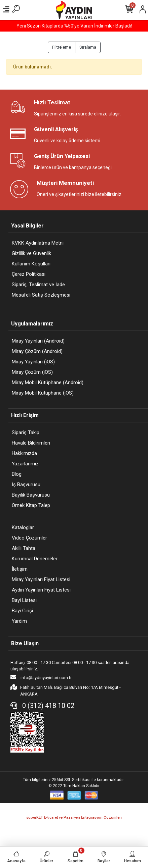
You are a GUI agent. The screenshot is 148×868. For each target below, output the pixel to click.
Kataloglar (23, 527)
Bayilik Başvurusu (31, 495)
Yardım (19, 621)
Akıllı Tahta (24, 548)
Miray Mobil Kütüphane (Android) (48, 382)
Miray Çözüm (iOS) (32, 372)
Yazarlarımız (25, 464)
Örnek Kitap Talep (31, 505)
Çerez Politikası (29, 274)
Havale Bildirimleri (31, 443)
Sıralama (88, 47)
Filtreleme (62, 47)
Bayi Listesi (24, 600)
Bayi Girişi (22, 611)
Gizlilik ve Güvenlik (31, 253)
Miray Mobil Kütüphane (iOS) (43, 393)
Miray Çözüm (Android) (37, 351)
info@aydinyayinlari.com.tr (41, 677)
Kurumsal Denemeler (35, 559)
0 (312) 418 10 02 (42, 706)
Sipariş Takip (26, 432)
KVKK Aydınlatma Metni (38, 243)
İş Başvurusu (26, 484)
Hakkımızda (24, 453)
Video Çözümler (29, 538)
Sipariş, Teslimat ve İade (38, 285)
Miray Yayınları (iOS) (33, 362)
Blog (17, 474)
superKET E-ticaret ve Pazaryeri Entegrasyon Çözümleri (74, 818)
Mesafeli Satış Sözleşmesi (41, 295)
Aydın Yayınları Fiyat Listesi (41, 590)
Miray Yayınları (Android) (38, 341)
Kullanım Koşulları (31, 264)
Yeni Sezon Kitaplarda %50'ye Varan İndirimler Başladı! (74, 26)
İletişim (20, 569)
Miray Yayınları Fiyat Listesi (41, 579)
